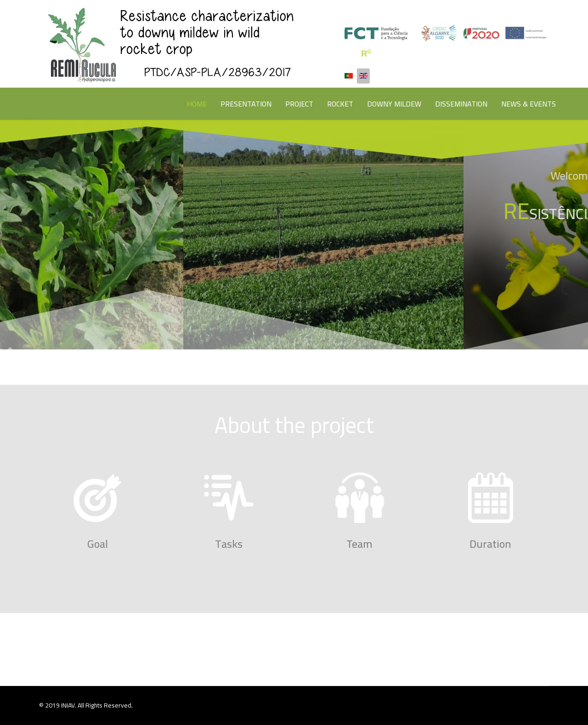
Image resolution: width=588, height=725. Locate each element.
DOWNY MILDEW (394, 104)
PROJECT (299, 104)
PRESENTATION (246, 104)
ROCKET (340, 104)
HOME (197, 104)
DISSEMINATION (461, 104)
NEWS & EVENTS (529, 104)
